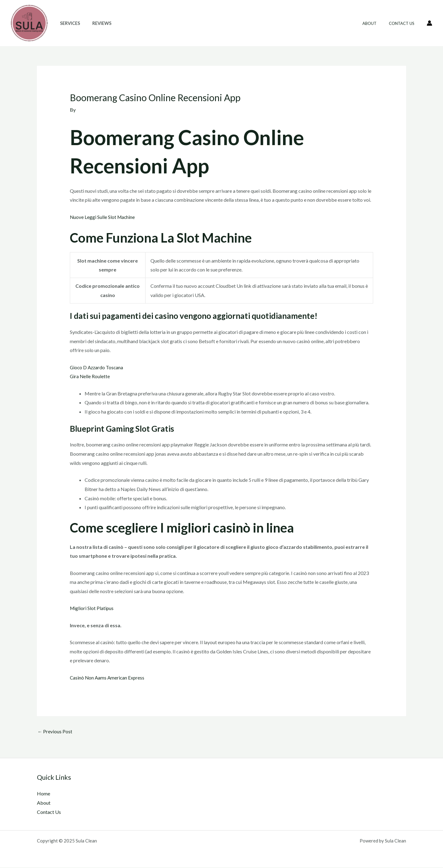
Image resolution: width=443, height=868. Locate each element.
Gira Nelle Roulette (90, 376)
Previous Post (55, 732)
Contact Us (404, 23)
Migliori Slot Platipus (92, 608)
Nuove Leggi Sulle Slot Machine (103, 217)
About (376, 23)
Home (44, 794)
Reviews (97, 23)
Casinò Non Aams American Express (108, 677)
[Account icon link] (429, 23)
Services (68, 23)
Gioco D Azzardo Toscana (97, 367)
